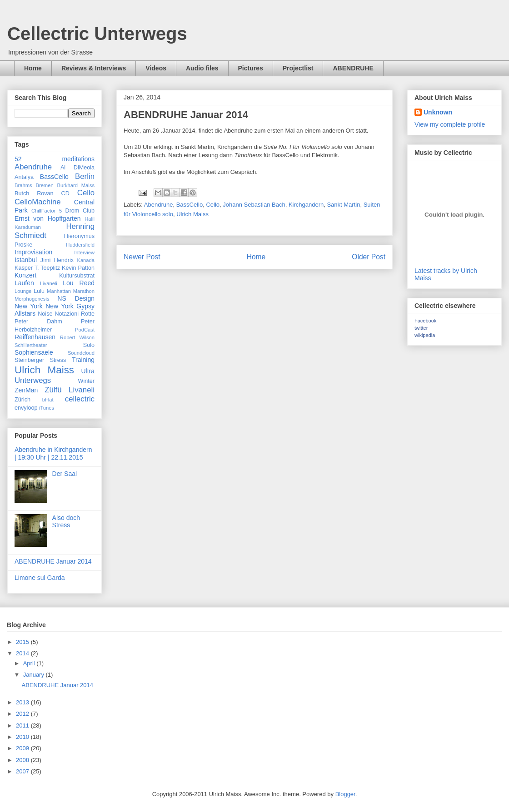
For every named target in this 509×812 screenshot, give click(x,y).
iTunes (47, 408)
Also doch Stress (66, 522)
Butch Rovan (34, 193)
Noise (45, 314)
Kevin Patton (78, 268)
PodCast (85, 330)
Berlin (85, 176)
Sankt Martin (343, 205)
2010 (23, 737)
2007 (23, 771)
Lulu (39, 291)
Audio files (202, 68)
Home (33, 68)
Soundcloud (81, 353)
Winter (86, 381)
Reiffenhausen (35, 337)
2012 (23, 714)
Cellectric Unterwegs (97, 34)
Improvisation (33, 252)
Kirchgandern (306, 205)
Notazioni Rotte (75, 314)
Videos (156, 68)
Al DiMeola (77, 168)
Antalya (24, 177)
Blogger (345, 794)
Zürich (22, 400)
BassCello (190, 205)
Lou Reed (79, 283)
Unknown (438, 112)
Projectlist (298, 68)
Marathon (84, 291)
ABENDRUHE (353, 68)
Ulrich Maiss (192, 214)
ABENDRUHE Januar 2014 (53, 561)
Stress (58, 360)
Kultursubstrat (77, 276)
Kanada (86, 260)
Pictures (251, 68)
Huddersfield (80, 245)
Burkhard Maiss (76, 185)
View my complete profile (450, 124)
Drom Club (80, 211)
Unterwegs (33, 380)
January (35, 675)
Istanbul (26, 260)
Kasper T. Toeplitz (37, 268)
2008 (23, 760)
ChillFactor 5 (47, 211)
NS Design (76, 298)
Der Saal (65, 474)
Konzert (25, 275)
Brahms (23, 185)
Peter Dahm (38, 322)
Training (83, 360)
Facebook (425, 321)
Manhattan (59, 291)
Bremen (44, 185)
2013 (23, 702)
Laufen (24, 283)
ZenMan (26, 390)
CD (65, 193)
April (30, 663)
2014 (23, 653)
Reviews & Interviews (94, 68)
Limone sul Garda (40, 578)
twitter (421, 328)
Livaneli (49, 283)
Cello (213, 205)
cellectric (80, 399)
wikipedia (425, 335)
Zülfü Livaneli (70, 390)
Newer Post (142, 257)
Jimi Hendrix (57, 260)
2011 (23, 725)
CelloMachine (38, 202)
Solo (89, 345)
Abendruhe (159, 205)
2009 (23, 748)
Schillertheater (31, 345)
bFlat (48, 400)
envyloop (26, 408)
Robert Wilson (77, 337)
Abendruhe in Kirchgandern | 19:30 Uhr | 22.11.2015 (53, 453)
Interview (84, 253)
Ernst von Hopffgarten (48, 218)
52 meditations (55, 159)
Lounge (23, 291)
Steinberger (29, 360)
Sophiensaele (34, 352)
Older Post (369, 257)
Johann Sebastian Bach (254, 205)
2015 (23, 642)
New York (29, 306)
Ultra (88, 371)
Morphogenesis (32, 299)
